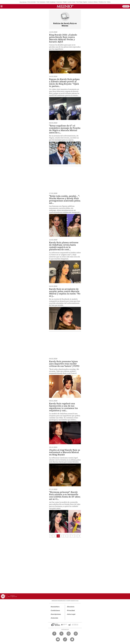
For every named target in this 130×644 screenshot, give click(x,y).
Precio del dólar (32, 2)
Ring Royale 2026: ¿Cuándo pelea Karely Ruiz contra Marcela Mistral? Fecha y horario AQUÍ (63, 38)
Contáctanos (55, 611)
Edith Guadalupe (51, 2)
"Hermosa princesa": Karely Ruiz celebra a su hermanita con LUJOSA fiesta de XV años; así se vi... (65, 496)
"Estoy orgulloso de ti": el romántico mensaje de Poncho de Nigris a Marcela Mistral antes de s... (65, 129)
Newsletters (55, 607)
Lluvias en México (93, 2)
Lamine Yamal (71, 2)
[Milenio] (65, 6)
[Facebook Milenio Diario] (54, 634)
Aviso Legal (71, 614)
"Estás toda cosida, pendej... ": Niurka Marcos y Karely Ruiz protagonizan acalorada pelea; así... (65, 199)
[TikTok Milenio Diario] (65, 639)
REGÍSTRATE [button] (126, 6)
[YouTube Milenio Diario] (58, 639)
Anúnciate (55, 618)
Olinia (109, 2)
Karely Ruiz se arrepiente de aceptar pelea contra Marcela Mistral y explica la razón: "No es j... (65, 292)
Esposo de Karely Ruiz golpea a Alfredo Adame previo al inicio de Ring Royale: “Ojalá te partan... (64, 83)
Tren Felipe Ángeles (82, 2)
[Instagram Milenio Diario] (69, 634)
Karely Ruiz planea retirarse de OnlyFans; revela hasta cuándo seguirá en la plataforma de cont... (64, 246)
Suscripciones (56, 614)
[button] (2, 7)
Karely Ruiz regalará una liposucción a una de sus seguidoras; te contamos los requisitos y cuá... (63, 407)
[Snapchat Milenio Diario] (72, 639)
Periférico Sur (102, 2)
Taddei (65, 2)
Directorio (71, 607)
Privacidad (71, 611)
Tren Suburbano (41, 2)
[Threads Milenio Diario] (76, 634)
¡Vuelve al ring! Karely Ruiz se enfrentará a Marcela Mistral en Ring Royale (65, 452)
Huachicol (59, 2)
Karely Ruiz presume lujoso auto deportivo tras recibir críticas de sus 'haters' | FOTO (64, 364)
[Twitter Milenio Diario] (61, 634)
